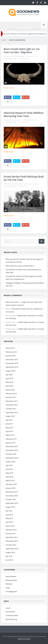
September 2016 (12, 458)
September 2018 (12, 367)
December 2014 (12, 537)
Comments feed (12, 615)
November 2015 (12, 496)
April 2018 (9, 386)
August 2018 (10, 371)
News (8, 588)
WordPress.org (11, 619)
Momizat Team (24, 639)
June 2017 (9, 424)
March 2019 (10, 348)
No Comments (23, 58)
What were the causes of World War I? (20, 266)
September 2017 (12, 412)
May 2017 (9, 428)
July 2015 (9, 511)
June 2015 (9, 515)
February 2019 (11, 352)
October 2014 (11, 545)
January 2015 (11, 533)
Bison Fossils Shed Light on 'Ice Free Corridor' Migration (22, 51)
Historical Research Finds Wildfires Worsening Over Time (24, 114)
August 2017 (10, 416)
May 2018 (9, 382)
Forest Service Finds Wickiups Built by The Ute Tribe (24, 178)
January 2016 (11, 488)
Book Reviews (11, 576)
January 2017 (11, 443)
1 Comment (22, 186)
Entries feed (10, 612)
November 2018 (12, 363)
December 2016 (12, 446)
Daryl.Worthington (18, 56)
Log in (8, 608)
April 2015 (9, 522)
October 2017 (11, 409)
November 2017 (12, 405)
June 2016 (9, 469)
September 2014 (12, 549)
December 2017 (12, 401)
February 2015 (11, 530)
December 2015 (12, 492)
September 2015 (12, 503)
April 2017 (9, 431)
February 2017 (11, 439)
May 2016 (9, 473)
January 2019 (11, 356)
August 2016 (10, 462)
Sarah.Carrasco (17, 184)
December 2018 (12, 360)
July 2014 (9, 556)
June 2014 (9, 560)
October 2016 (11, 454)
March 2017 (10, 435)
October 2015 (11, 499)
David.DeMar (16, 120)
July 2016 (9, 465)
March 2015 (10, 526)
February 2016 (11, 484)
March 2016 (10, 481)
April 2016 (9, 477)
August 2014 (10, 552)
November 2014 (12, 541)
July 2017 (9, 420)
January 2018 (11, 397)
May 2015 (9, 518)
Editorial (9, 584)
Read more (9, 88)
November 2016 (12, 450)
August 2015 (10, 507)
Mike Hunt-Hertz (12, 302)
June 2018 (9, 378)
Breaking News (11, 58)
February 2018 (11, 394)
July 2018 (9, 375)
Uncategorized (11, 591)
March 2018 (10, 390)
